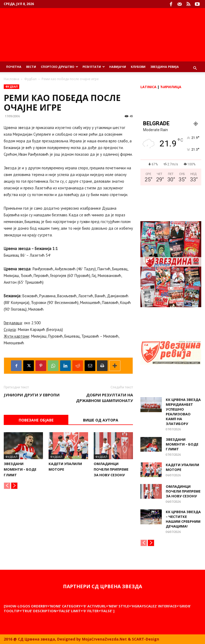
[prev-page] (7, 486)
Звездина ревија (165, 67)
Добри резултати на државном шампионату (105, 398)
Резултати (94, 67)
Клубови (138, 67)
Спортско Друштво (60, 67)
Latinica (148, 87)
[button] (195, 68)
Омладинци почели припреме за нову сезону (111, 469)
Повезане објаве (36, 420)
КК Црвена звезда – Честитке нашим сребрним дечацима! (183, 519)
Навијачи (118, 67)
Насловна (11, 79)
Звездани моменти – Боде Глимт (20, 469)
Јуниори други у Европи (32, 395)
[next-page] (14, 486)
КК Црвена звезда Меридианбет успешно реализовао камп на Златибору (183, 412)
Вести (31, 67)
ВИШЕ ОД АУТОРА (101, 420)
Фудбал (30, 79)
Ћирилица (171, 87)
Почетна (14, 67)
